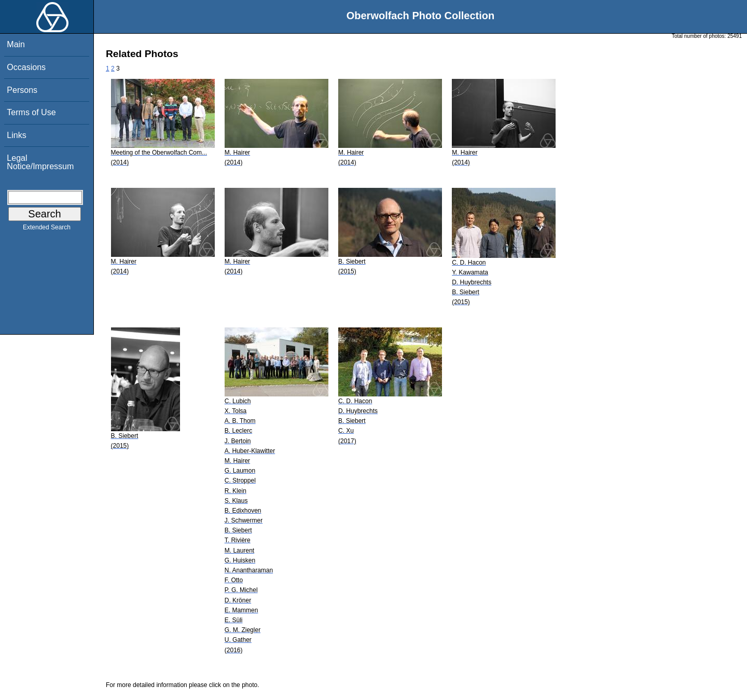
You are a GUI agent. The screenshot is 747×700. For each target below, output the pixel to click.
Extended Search (47, 229)
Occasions (26, 67)
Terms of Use (31, 112)
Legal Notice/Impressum (40, 162)
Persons (22, 90)
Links (16, 135)
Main (16, 44)
